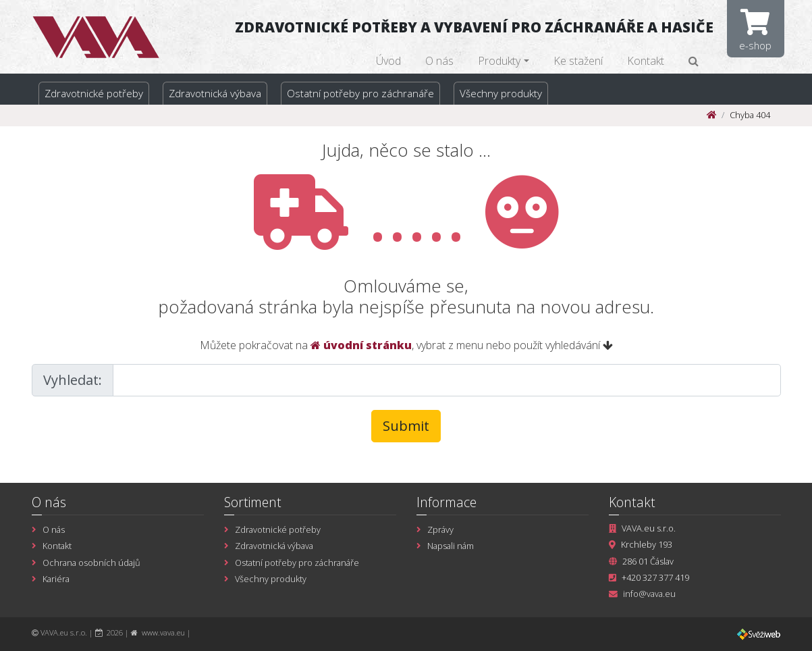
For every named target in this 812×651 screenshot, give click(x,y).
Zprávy (440, 529)
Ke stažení (578, 61)
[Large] (447, 380)
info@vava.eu (649, 594)
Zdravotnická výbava (215, 93)
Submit (406, 426)
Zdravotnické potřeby (94, 93)
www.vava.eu (163, 632)
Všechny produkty (501, 93)
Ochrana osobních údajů (91, 563)
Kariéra (56, 579)
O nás (439, 61)
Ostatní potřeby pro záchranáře (360, 93)
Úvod (388, 61)
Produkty (499, 61)
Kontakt (646, 61)
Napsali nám (451, 546)
